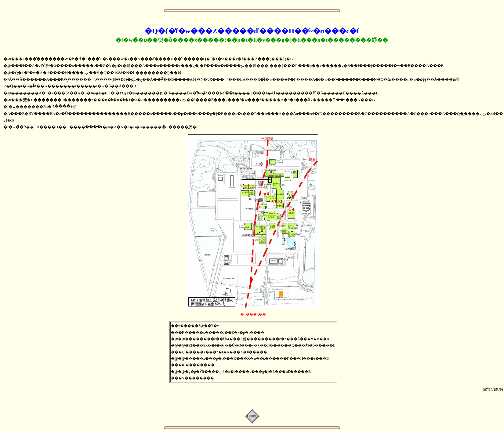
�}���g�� (253, 314)
